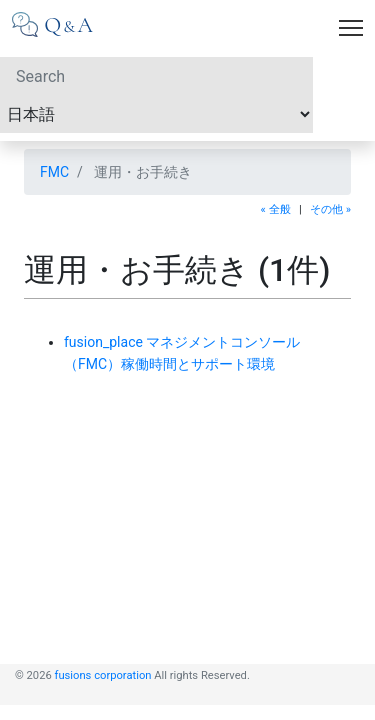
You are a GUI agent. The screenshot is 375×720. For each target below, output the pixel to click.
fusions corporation (103, 675)
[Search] (156, 76)
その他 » (330, 209)
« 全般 (276, 209)
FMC (54, 172)
